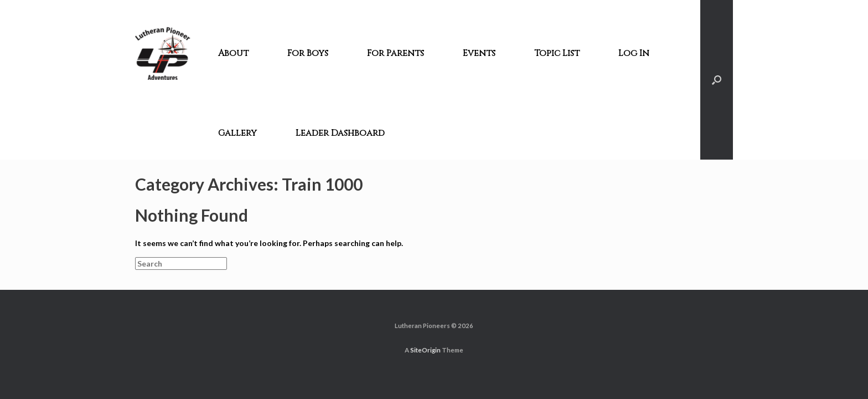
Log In (634, 53)
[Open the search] (717, 80)
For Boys (308, 53)
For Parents (396, 53)
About (233, 53)
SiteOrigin (425, 350)
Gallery (237, 133)
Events (479, 53)
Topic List (557, 53)
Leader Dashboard (340, 133)
